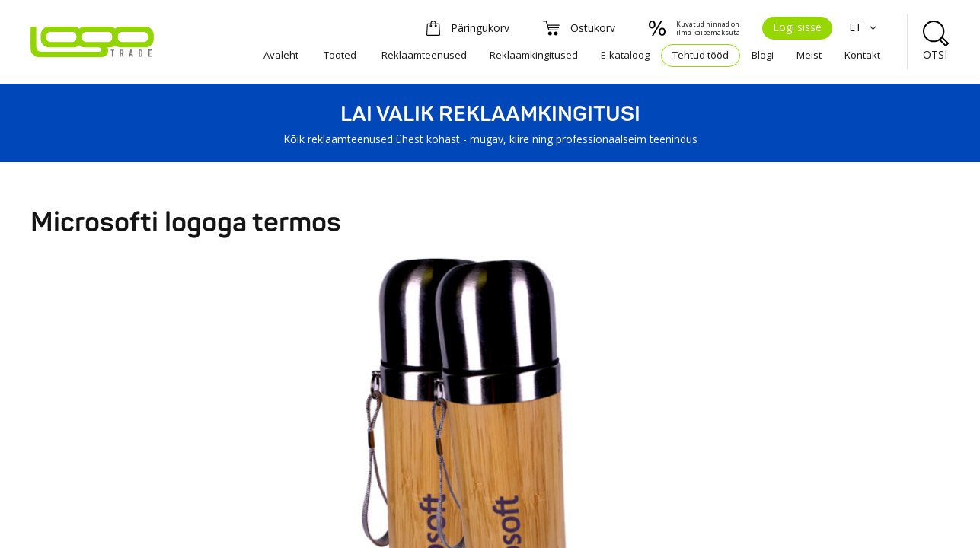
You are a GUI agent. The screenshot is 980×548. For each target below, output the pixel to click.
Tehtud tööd (701, 55)
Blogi (763, 55)
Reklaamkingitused (534, 55)
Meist (809, 55)
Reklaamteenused (424, 55)
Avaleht (281, 55)
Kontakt (862, 55)
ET (865, 27)
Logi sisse (797, 27)
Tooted (340, 55)
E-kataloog (625, 55)
